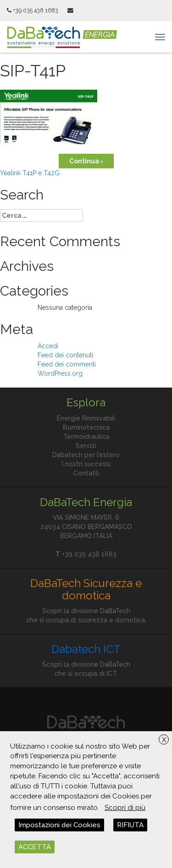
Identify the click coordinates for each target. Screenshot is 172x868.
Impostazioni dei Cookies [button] (59, 825)
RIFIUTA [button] (130, 825)
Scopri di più (125, 808)
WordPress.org (60, 373)
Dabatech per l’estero (86, 455)
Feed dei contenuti (65, 355)
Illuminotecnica (86, 427)
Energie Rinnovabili (86, 418)
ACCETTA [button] (35, 847)
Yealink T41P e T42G (30, 173)
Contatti (86, 473)
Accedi (48, 346)
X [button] (164, 740)
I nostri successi (86, 464)
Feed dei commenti (67, 364)
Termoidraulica (86, 437)
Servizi (86, 446)
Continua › (86, 161)
